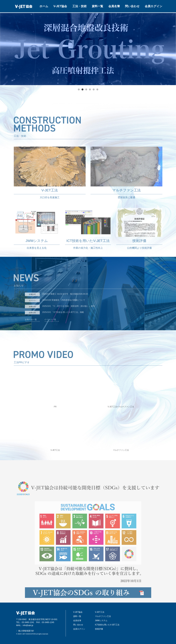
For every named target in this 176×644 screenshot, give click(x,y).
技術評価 (99, 629)
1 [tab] (79, 90)
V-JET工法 (100, 612)
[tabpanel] (88, 49)
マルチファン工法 (103, 616)
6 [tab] (97, 90)
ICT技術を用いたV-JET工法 (107, 625)
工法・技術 (79, 6)
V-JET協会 (60, 6)
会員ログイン (154, 6)
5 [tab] (94, 90)
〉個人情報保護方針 (25, 631)
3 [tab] (86, 90)
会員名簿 (114, 6)
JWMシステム (101, 620)
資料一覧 (97, 6)
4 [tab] (90, 90)
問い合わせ (132, 6)
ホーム (44, 6)
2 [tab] (82, 90)
